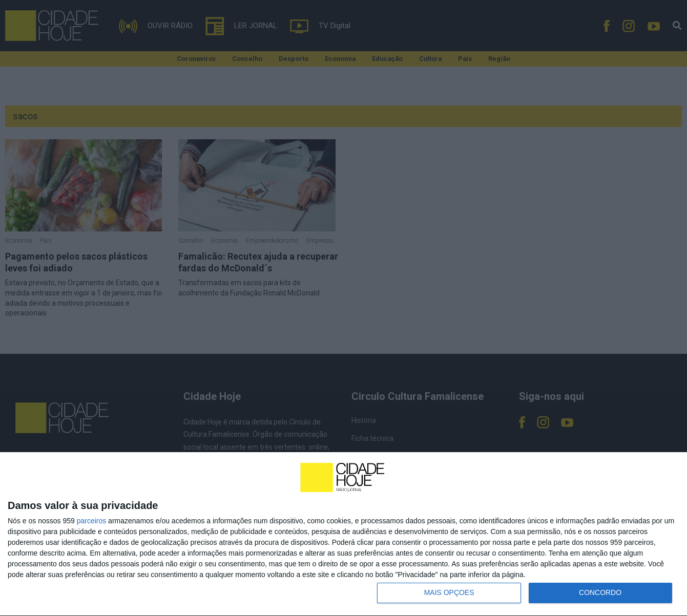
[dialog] (343, 534)
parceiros (92, 521)
